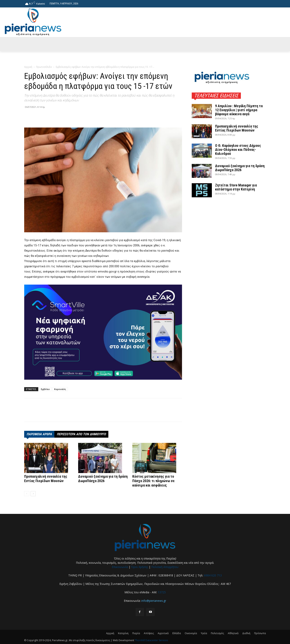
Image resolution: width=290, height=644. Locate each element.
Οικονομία (191, 633)
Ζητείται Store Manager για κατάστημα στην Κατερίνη (236, 187)
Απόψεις (149, 633)
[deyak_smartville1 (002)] (103, 332)
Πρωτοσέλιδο (44, 67)
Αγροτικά (163, 633)
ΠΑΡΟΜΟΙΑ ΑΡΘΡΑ (39, 434)
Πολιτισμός (217, 633)
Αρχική (28, 67)
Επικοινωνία (120, 567)
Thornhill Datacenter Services (151, 640)
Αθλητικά (233, 633)
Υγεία (204, 633)
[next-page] (33, 494)
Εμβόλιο (45, 389)
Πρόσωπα (260, 633)
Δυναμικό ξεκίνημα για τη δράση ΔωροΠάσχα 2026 (103, 479)
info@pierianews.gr (154, 601)
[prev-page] (27, 494)
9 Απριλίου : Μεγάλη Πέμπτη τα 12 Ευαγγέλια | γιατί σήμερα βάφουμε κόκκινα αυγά (239, 110)
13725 (162, 592)
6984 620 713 (213, 575)
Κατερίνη (123, 633)
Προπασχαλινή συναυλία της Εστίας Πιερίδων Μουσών (46, 479)
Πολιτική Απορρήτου (165, 567)
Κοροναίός (60, 389)
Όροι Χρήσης (140, 567)
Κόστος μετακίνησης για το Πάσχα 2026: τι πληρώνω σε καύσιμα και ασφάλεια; (153, 481)
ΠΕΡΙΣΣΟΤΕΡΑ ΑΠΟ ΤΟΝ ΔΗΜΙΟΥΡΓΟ (81, 434)
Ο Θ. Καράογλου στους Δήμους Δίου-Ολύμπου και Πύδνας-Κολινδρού (238, 150)
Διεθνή (246, 633)
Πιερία (136, 633)
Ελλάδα (177, 633)
